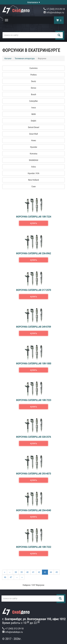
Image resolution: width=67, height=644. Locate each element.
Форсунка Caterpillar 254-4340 (33, 510)
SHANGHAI (34, 160)
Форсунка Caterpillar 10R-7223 (34, 400)
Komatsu (34, 154)
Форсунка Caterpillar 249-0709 (33, 327)
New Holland (33, 180)
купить (34, 223)
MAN (34, 114)
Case (34, 186)
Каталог (8, 58)
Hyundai (34, 147)
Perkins (33, 75)
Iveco (34, 108)
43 (45, 572)
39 (22, 572)
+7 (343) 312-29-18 (54, 9)
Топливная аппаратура (25, 58)
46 (5, 577)
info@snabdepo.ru (54, 12)
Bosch (34, 94)
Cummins (33, 68)
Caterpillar (33, 101)
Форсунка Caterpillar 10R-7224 (34, 217)
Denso (33, 88)
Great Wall (33, 134)
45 (57, 572)
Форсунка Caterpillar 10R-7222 (34, 547)
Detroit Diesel (34, 127)
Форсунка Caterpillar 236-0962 (33, 253)
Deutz (34, 81)
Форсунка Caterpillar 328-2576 (33, 437)
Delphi (33, 121)
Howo (34, 140)
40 (27, 572)
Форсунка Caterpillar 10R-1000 (34, 364)
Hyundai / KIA (33, 173)
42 (39, 572)
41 (33, 572)
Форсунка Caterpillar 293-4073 (33, 474)
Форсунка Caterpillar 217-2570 (33, 290)
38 (16, 572)
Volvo (33, 167)
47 (11, 577)
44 (51, 572)
